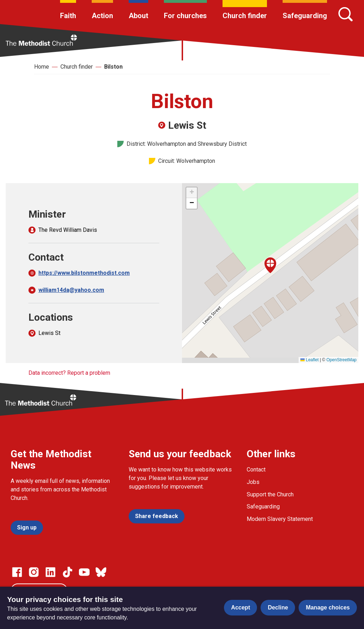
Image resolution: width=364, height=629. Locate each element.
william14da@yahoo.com (71, 290)
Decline (278, 607)
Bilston (113, 67)
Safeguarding (305, 16)
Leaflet (309, 360)
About (138, 16)
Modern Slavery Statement (280, 519)
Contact (256, 470)
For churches (185, 16)
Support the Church (270, 494)
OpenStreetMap (341, 360)
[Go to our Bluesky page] (101, 572)
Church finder (245, 16)
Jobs (253, 482)
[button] (270, 265)
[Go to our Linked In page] (50, 572)
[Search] (346, 14)
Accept (240, 607)
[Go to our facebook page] (17, 572)
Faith (68, 16)
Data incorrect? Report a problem (69, 373)
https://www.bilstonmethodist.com (84, 273)
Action (102, 16)
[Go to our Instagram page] (34, 572)
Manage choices (328, 607)
